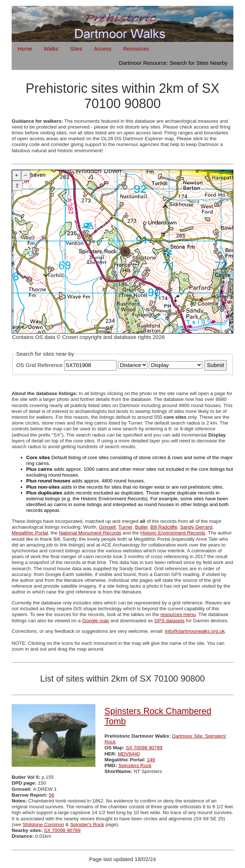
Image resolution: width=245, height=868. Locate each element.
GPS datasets (169, 621)
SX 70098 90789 (144, 748)
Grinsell (107, 527)
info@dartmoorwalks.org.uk (195, 631)
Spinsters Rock (135, 766)
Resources (136, 49)
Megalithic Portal (30, 533)
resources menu (178, 614)
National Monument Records (90, 533)
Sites (76, 49)
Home (25, 49)
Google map (96, 621)
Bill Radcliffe (164, 527)
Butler (141, 527)
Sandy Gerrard (196, 527)
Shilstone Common (43, 824)
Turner (125, 527)
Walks (51, 49)
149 (151, 760)
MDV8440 (129, 754)
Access (103, 49)
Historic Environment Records (173, 533)
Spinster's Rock (87, 824)
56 (52, 795)
